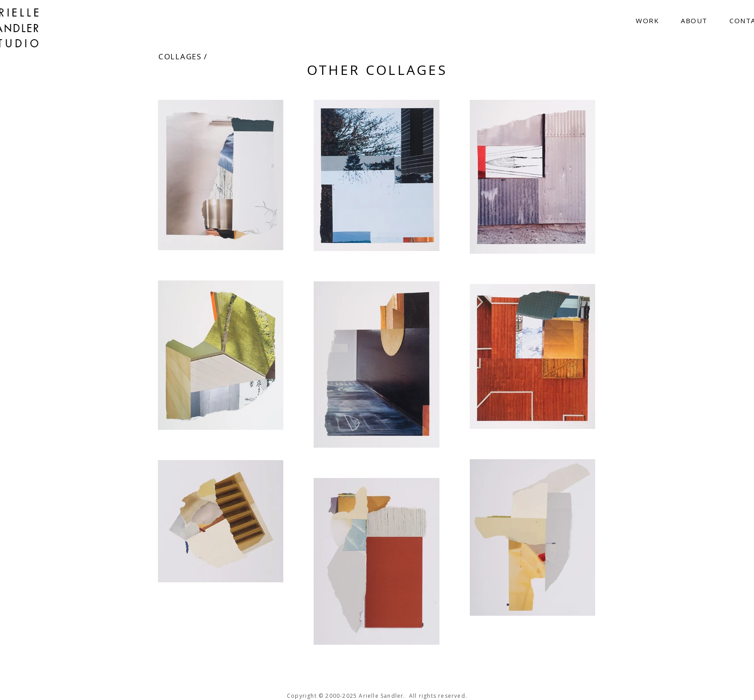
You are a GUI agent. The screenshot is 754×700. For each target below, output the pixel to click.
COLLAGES (180, 56)
